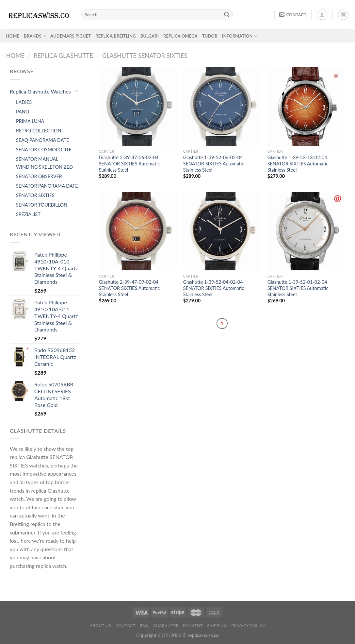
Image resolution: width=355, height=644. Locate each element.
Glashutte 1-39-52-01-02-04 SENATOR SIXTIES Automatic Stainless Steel (298, 288)
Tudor (210, 36)
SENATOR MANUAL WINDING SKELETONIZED (44, 163)
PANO (23, 112)
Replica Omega (180, 36)
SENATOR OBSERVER (39, 176)
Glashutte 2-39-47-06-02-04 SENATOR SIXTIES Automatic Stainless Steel (129, 163)
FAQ (144, 626)
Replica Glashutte (63, 56)
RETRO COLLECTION (39, 131)
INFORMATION (240, 36)
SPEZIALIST (28, 214)
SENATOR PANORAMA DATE (47, 186)
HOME (13, 36)
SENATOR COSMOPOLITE (44, 150)
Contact (126, 626)
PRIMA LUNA (30, 121)
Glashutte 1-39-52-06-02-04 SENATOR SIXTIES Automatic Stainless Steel (214, 163)
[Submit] (227, 15)
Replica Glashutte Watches (40, 91)
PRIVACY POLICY (249, 626)
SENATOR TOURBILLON (42, 205)
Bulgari (150, 36)
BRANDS (35, 36)
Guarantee (166, 626)
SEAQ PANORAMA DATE (42, 140)
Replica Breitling (115, 36)
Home (15, 56)
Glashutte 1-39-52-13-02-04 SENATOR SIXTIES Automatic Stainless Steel (298, 163)
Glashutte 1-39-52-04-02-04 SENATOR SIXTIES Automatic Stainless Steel (214, 288)
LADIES (24, 102)
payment (193, 626)
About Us (101, 626)
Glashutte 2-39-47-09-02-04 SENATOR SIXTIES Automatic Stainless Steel (129, 288)
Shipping (217, 626)
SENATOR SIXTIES (35, 195)
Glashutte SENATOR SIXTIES (145, 56)
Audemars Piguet (71, 36)
